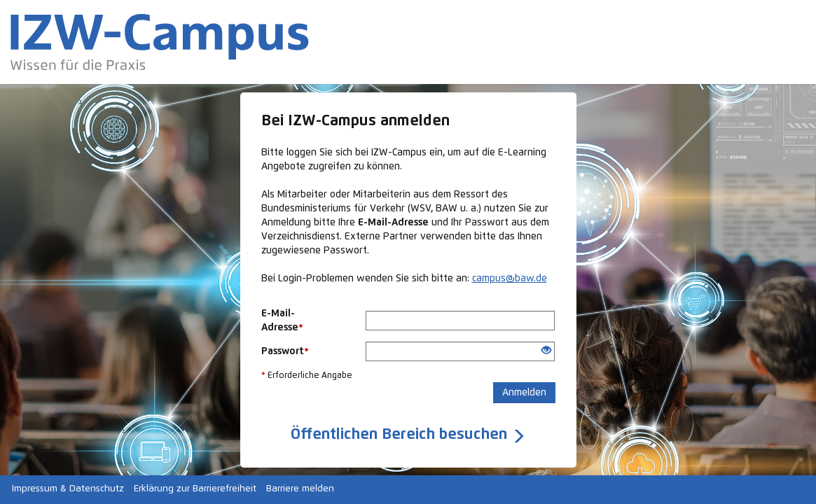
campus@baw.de (510, 279)
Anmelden (524, 393)
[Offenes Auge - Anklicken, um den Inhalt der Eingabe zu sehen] (546, 351)
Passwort (285, 351)
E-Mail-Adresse (282, 321)
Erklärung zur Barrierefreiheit (195, 489)
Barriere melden (300, 489)
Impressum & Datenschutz (68, 489)
